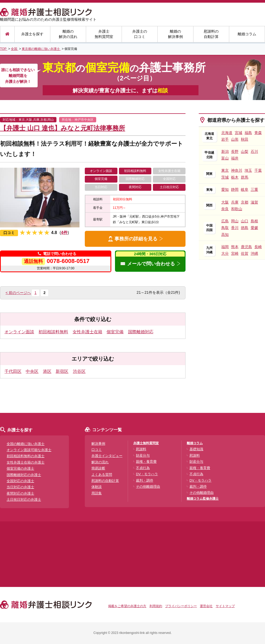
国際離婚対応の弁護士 (24, 475)
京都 (245, 202)
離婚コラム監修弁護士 (203, 499)
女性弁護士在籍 (87, 332)
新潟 (225, 152)
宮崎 (235, 253)
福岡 (225, 247)
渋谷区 (79, 371)
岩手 (225, 139)
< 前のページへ (18, 293)
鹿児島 (246, 247)
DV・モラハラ (147, 474)
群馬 (245, 177)
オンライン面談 (19, 332)
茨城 (225, 177)
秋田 (245, 139)
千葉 (258, 170)
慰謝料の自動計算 (211, 34)
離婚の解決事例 (175, 34)
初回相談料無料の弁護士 (26, 456)
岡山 (235, 221)
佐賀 (245, 253)
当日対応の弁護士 (20, 487)
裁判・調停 (145, 480)
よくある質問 (102, 475)
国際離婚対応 (141, 332)
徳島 (245, 228)
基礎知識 (196, 449)
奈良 (225, 209)
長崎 (258, 247)
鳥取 (225, 228)
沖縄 (254, 253)
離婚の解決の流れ (68, 34)
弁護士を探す (32, 34)
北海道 (227, 133)
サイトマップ (225, 606)
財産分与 (143, 455)
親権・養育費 (146, 462)
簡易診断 (98, 468)
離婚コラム (247, 34)
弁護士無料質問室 (104, 34)
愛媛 (254, 228)
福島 (248, 133)
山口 (245, 221)
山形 (235, 139)
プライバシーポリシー (181, 606)
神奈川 (237, 170)
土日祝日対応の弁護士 (24, 500)
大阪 (225, 202)
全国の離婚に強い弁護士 (26, 444)
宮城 (238, 133)
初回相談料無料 (53, 332)
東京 (225, 170)
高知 (225, 235)
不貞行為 (143, 468)
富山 (225, 158)
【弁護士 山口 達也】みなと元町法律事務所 (63, 128)
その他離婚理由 (148, 487)
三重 (254, 189)
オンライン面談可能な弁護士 (29, 450)
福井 (235, 158)
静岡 (235, 189)
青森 (258, 133)
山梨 (245, 152)
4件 (64, 233)
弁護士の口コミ (140, 34)
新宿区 (62, 371)
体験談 (97, 487)
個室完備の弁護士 (20, 468)
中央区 (32, 371)
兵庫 (235, 202)
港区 (47, 371)
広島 (225, 221)
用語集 (97, 493)
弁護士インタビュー (107, 456)
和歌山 (237, 209)
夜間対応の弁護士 (20, 493)
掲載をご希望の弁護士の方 (127, 606)
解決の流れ (100, 462)
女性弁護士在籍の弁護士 (26, 462)
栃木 (235, 177)
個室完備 (115, 332)
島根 (254, 221)
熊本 (235, 247)
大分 (225, 253)
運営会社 (206, 606)
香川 (235, 228)
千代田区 (13, 371)
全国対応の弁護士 (20, 481)
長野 (235, 152)
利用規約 (156, 606)
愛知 (225, 189)
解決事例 (98, 444)
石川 (254, 152)
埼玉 (248, 170)
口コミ (97, 450)
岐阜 (245, 189)
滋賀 (254, 202)
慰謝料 (141, 449)
